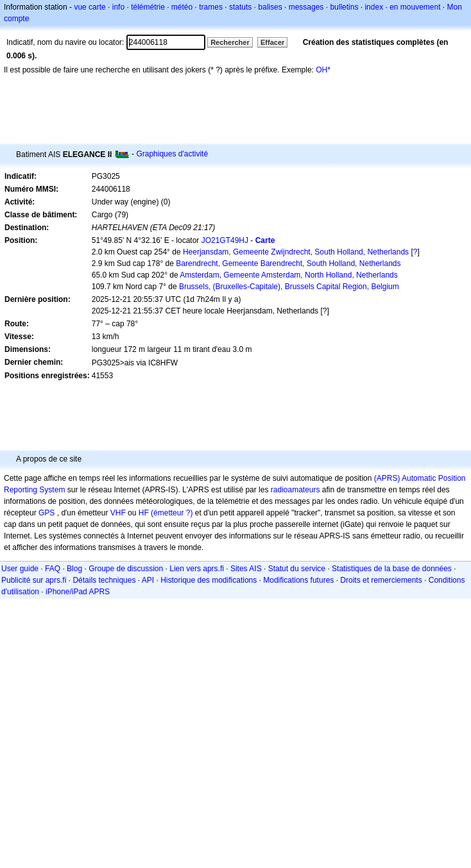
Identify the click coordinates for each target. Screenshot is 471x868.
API (148, 580)
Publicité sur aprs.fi (34, 580)
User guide (20, 569)
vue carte (90, 7)
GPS (47, 513)
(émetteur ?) (172, 513)
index (374, 7)
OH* (323, 70)
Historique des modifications (209, 580)
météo (182, 7)
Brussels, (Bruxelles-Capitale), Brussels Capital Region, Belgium (289, 287)
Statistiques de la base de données (392, 569)
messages (306, 7)
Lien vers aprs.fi (197, 569)
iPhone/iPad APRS (78, 592)
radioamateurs (295, 490)
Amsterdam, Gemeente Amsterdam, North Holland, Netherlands (288, 275)
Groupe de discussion (126, 569)
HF (144, 513)
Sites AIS (246, 569)
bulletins (344, 7)
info (118, 7)
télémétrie (148, 7)
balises (270, 7)
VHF (118, 513)
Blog (74, 569)
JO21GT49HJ (225, 240)
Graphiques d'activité (172, 154)
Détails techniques (104, 580)
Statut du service (297, 569)
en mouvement (415, 7)
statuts (240, 7)
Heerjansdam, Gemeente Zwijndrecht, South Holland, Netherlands (296, 252)
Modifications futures (298, 580)
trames (211, 7)
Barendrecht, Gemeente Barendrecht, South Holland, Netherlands (288, 263)
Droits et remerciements (381, 580)
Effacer (272, 42)
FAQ (53, 569)
